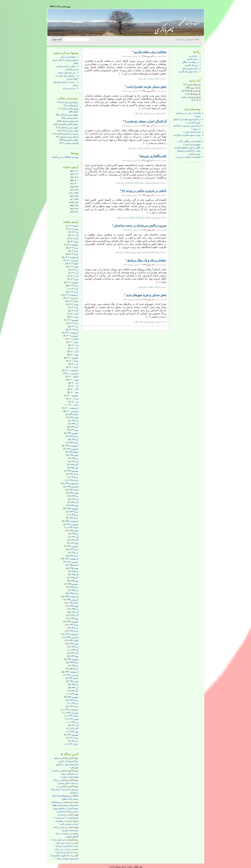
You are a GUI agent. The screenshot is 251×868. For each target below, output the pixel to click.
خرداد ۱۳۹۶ (74, 556)
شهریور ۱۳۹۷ (73, 509)
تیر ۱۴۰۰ (75, 402)
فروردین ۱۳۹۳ (72, 675)
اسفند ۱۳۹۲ (73, 678)
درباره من (180, 39)
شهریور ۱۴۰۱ (73, 358)
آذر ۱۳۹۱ (75, 725)
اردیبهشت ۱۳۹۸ (72, 483)
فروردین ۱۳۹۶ (72, 562)
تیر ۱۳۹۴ (75, 628)
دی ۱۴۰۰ (75, 383)
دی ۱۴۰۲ (75, 307)
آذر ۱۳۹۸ (75, 461)
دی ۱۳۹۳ (75, 647)
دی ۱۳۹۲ (75, 684)
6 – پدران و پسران (70, 88)
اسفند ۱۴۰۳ (73, 264)
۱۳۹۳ (76, 206)
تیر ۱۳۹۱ (75, 741)
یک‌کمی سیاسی (71, 143)
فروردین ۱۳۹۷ (72, 524)
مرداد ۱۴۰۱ (74, 361)
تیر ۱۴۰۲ (75, 326)
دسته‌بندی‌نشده (72, 118)
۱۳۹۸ (76, 190)
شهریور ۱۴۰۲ (73, 320)
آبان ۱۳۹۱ (74, 728)
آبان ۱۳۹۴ (74, 615)
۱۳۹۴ (76, 202)
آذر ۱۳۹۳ (75, 650)
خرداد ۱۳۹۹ (74, 443)
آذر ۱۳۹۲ (75, 688)
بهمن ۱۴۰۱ (74, 342)
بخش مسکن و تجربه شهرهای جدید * (145, 295)
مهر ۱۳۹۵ (74, 581)
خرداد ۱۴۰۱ (74, 367)
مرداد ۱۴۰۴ (74, 248)
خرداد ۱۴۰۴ (74, 254)
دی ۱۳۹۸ (75, 458)
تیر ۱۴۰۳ (75, 289)
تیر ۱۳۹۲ (75, 703)
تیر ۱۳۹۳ (75, 666)
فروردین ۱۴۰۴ (72, 260)
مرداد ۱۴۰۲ (74, 323)
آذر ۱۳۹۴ (75, 612)
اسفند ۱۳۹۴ (73, 603)
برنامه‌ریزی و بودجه (70, 102)
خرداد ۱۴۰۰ (74, 405)
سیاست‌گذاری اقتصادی (68, 124)
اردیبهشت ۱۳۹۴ (72, 634)
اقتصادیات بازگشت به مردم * (188, 157)
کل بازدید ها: (195, 91)
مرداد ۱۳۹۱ (74, 738)
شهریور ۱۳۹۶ (73, 546)
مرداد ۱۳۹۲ (74, 700)
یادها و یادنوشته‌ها (71, 140)
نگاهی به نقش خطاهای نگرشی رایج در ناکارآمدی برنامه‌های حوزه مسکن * (187, 151)
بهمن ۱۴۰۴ (74, 229)
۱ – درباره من (195, 56)
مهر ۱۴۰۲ (74, 317)
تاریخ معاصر (73, 105)
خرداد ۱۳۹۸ (74, 480)
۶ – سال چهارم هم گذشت (189, 72)
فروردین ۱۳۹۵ (72, 600)
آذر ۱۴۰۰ (75, 386)
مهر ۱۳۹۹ (74, 430)
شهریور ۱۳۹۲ (73, 697)
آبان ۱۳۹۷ (74, 502)
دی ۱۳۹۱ (75, 722)
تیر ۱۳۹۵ (75, 590)
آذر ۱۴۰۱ (75, 348)
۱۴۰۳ (76, 174)
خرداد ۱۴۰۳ (74, 292)
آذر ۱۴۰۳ (75, 273)
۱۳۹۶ (76, 196)
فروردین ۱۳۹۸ (72, 487)
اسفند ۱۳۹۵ (73, 565)
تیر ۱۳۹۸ (75, 477)
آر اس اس (190, 39)
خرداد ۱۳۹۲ (74, 706)
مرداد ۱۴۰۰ (74, 399)
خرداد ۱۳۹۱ (74, 744)
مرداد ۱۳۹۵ (74, 587)
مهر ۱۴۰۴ (74, 242)
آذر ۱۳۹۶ (75, 537)
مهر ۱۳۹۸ (74, 468)
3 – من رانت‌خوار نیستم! (68, 73)
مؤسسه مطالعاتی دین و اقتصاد (65, 157)
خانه (197, 39)
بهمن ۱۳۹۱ (74, 719)
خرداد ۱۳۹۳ (74, 669)
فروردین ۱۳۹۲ (72, 713)
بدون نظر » (142, 79)
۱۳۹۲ (76, 209)
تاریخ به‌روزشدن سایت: (191, 97)
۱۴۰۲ (76, 177)
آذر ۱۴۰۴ (75, 235)
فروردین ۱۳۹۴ (72, 637)
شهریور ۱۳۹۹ (73, 433)
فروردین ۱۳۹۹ (72, 449)
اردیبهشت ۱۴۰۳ (72, 295)
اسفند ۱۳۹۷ (73, 490)
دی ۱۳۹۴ (75, 609)
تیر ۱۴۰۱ (75, 364)
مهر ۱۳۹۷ (74, 505)
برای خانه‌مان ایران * (192, 132)
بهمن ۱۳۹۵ (74, 568)
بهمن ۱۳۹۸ (74, 455)
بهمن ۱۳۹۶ (74, 531)
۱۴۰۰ (76, 184)
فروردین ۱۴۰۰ (72, 411)
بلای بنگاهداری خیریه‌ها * (152, 156)
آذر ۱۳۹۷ (75, 499)
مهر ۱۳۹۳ (74, 656)
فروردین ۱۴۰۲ (72, 336)
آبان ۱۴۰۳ (74, 276)
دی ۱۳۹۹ (75, 421)
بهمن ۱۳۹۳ (74, 644)
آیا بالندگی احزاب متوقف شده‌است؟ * (145, 121)
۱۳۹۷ (76, 193)
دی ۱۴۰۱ (75, 345)
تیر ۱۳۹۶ (75, 552)
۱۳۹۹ (76, 187)
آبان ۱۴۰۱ (74, 351)
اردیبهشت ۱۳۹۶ (72, 559)
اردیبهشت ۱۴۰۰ (72, 408)
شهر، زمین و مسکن (70, 127)
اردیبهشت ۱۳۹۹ (72, 446)
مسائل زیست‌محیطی (69, 137)
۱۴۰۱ (76, 180)
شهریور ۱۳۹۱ (73, 735)
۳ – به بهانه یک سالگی (191, 62)
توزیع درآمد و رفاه (71, 109)
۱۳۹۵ (76, 199)
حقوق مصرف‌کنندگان (69, 115)
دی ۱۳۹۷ (75, 496)
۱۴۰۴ (76, 171)
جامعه (76, 112)
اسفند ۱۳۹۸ (73, 452)
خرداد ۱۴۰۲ (74, 329)
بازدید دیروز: (195, 88)
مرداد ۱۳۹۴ (74, 625)
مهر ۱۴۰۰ (74, 392)
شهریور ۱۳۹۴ (73, 622)
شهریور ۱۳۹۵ (73, 584)
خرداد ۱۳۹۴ (74, 631)
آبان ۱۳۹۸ (74, 465)
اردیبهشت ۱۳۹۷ (72, 521)
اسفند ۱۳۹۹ (73, 414)
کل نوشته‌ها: (195, 94)
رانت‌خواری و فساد (70, 121)
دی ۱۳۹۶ (75, 534)
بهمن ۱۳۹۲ (74, 681)
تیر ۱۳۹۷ (75, 515)
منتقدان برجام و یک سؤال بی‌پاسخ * (146, 260)
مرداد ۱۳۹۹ (74, 436)
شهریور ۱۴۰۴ (73, 245)
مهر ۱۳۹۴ (74, 618)
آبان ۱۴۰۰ (74, 389)
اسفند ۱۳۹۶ (73, 527)
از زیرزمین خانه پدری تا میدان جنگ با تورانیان (65, 789)
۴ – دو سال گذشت (193, 65)
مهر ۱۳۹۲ (74, 694)
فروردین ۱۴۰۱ (72, 373)
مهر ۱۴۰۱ (74, 355)
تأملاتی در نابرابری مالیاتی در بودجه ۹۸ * (143, 191)
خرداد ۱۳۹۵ (74, 593)
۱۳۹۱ (76, 212)
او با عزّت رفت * (58, 840)
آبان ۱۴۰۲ (74, 314)
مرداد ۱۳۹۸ (74, 474)
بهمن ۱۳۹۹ (74, 417)
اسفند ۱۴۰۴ (73, 226)
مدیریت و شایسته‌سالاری (68, 134)
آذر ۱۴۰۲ (75, 311)
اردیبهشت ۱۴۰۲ (72, 333)
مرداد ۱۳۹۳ (74, 662)
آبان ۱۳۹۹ (74, 427)
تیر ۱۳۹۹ (75, 439)
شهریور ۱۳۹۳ (73, 659)
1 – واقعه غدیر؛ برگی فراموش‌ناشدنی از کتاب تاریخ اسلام (66, 60)
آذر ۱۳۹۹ (75, 424)
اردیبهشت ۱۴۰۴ (72, 257)
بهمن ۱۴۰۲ (74, 304)
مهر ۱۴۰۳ (74, 279)
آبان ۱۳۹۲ (74, 691)
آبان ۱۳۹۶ (74, 540)
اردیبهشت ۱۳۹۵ (72, 596)
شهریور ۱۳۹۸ (73, 471)
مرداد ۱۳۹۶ (74, 549)
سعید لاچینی (73, 808)
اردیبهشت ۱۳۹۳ (72, 672)
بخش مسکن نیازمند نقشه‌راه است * (146, 87)
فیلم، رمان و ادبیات (70, 131)
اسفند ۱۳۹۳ (73, 640)
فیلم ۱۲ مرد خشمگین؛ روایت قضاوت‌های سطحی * (65, 774)
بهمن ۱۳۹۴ (74, 606)
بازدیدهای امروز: (193, 84)
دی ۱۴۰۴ (75, 232)
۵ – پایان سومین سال (191, 68)
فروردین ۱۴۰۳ (72, 298)
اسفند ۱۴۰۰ (73, 377)
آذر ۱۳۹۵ (75, 574)
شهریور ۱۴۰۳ (73, 282)
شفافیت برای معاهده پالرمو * (149, 52)
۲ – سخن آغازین (194, 59)
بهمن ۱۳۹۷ (74, 493)
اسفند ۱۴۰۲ (73, 301)
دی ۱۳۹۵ (75, 571)
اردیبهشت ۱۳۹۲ (72, 710)
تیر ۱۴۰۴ (75, 251)
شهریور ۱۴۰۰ (73, 395)
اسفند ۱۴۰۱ (73, 339)
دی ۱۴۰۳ (75, 270)
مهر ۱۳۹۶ (74, 543)
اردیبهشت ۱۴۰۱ (72, 370)
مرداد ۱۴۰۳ (74, 285)
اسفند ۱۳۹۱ (73, 716)
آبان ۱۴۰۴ (74, 238)
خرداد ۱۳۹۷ (74, 518)
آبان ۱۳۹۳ (74, 653)
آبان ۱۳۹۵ (74, 578)
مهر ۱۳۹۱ (74, 732)
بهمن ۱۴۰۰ (74, 380)
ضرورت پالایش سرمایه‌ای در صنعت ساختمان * (139, 226)
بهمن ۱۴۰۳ (74, 267)
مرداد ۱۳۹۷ (74, 512)
